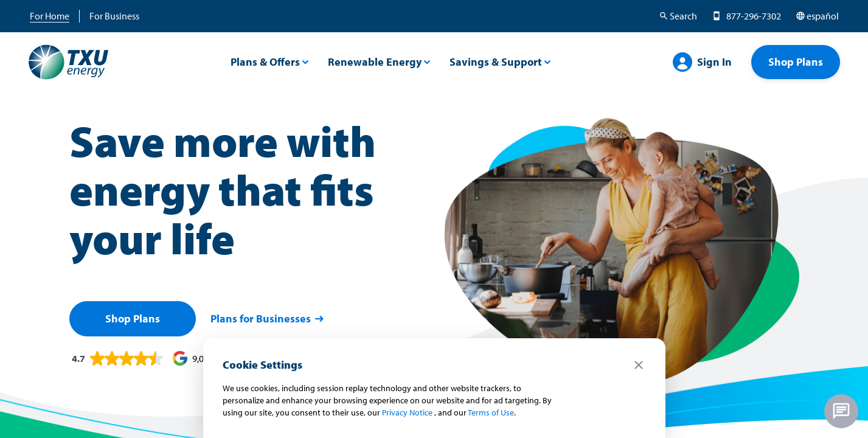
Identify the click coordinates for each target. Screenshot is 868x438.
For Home (50, 16)
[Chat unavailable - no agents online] (841, 411)
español (823, 16)
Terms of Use (491, 412)
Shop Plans (133, 318)
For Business (114, 16)
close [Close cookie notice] (639, 365)
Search (683, 16)
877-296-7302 (754, 16)
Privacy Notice (407, 412)
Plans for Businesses (268, 318)
